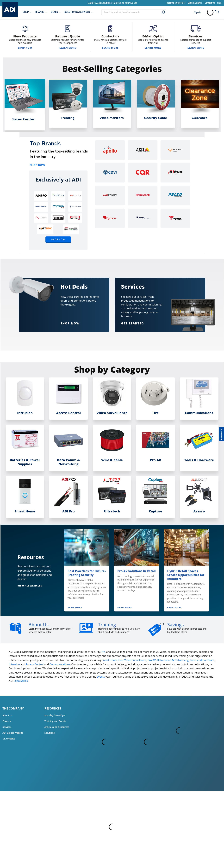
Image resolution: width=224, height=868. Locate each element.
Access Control (35, 664)
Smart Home (109, 660)
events (101, 677)
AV (103, 652)
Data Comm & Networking (173, 660)
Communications (60, 664)
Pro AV (152, 660)
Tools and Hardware (202, 660)
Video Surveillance (135, 660)
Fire (121, 660)
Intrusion (14, 664)
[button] (222, 434)
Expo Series (21, 681)
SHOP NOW (37, 165)
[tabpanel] (24, 104)
